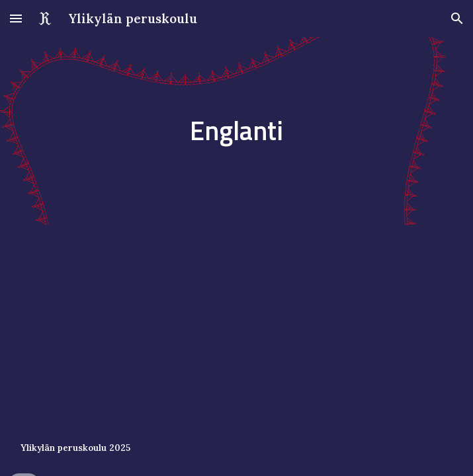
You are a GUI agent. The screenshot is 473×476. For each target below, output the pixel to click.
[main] (237, 131)
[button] (16, 18)
